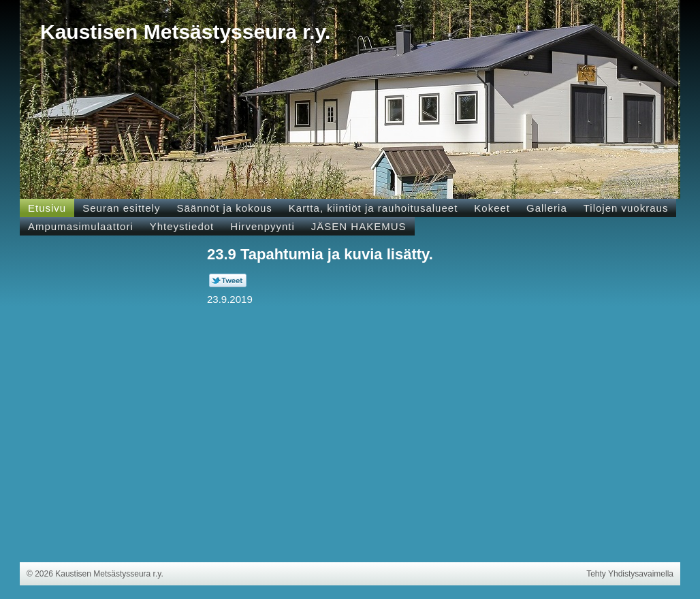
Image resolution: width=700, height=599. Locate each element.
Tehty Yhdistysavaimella (630, 574)
